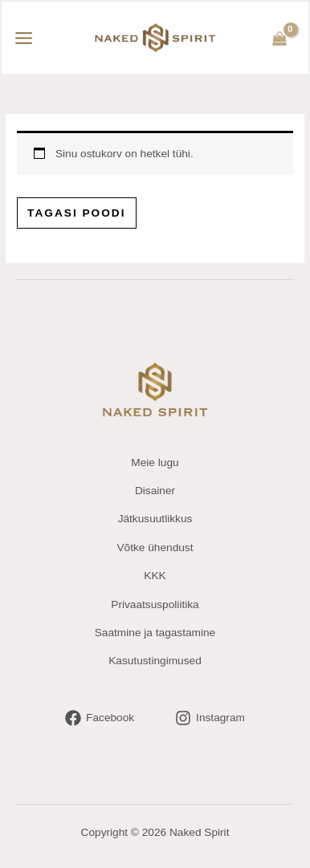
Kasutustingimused (155, 661)
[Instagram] (210, 718)
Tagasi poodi (77, 213)
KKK (155, 576)
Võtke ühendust (155, 548)
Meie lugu (155, 462)
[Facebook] (100, 718)
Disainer (155, 491)
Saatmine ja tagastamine (155, 633)
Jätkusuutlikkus (155, 519)
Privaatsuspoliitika (155, 604)
